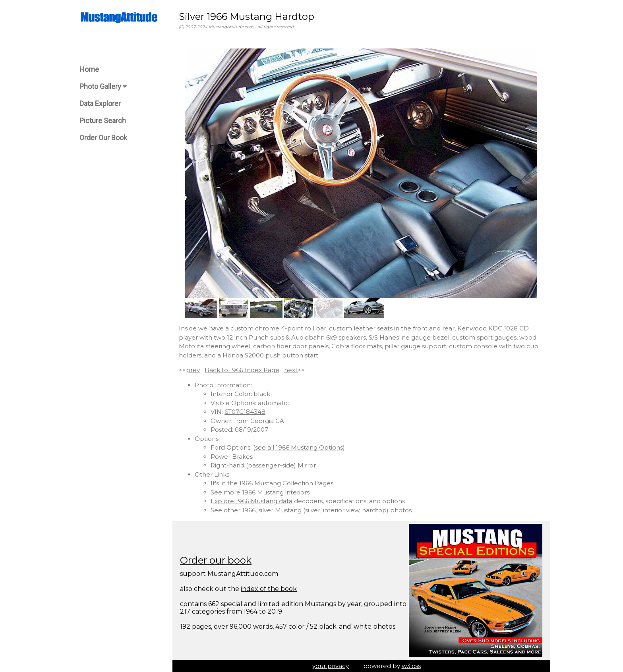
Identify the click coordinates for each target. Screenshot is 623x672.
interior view (341, 510)
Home (89, 69)
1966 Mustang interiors (276, 492)
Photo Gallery (103, 86)
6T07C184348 (245, 412)
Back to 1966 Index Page (242, 370)
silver (266, 510)
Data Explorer (100, 103)
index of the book (269, 589)
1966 (249, 510)
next (291, 370)
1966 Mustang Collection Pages (286, 483)
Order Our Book (103, 138)
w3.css (411, 666)
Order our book (216, 560)
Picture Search (103, 121)
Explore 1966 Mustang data (252, 501)
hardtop (374, 510)
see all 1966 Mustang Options (299, 447)
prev (193, 370)
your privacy (331, 666)
